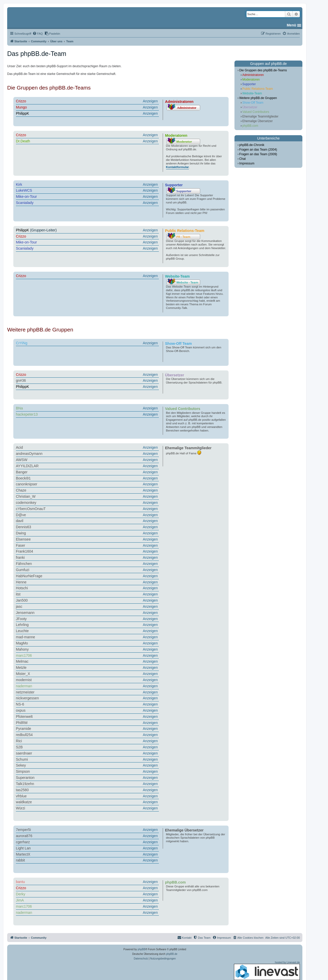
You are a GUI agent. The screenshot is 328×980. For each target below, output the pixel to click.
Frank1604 (24, 551)
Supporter (249, 84)
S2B (19, 747)
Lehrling (22, 625)
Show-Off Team (253, 103)
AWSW (22, 460)
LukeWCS (24, 190)
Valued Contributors (256, 112)
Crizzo (21, 101)
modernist (24, 680)
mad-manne (25, 637)
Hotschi (22, 588)
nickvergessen (27, 698)
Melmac (22, 661)
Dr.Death (23, 141)
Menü (291, 25)
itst (18, 594)
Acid (19, 447)
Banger (22, 472)
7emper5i (23, 830)
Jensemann (25, 613)
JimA (20, 900)
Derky (21, 894)
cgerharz (23, 842)
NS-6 (20, 704)
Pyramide (23, 729)
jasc (19, 606)
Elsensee (23, 539)
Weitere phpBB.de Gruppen (258, 98)
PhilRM (22, 723)
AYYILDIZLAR (27, 466)
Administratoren (253, 75)
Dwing (21, 533)
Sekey (21, 765)
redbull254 (24, 735)
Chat (242, 159)
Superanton (25, 778)
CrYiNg (22, 343)
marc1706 (24, 655)
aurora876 (24, 836)
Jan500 (22, 600)
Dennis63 (23, 527)
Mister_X (23, 674)
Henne (21, 582)
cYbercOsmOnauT (31, 509)
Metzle (21, 668)
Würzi (20, 808)
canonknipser (27, 484)
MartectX (23, 854)
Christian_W (26, 496)
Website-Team (252, 93)
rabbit (20, 860)
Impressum (247, 163)
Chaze (21, 490)
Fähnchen (24, 564)
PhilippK (22, 113)
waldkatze (24, 802)
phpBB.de (172, 954)
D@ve (21, 515)
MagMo (22, 643)
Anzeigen (150, 101)
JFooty (21, 619)
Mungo (21, 107)
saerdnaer (24, 753)
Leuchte (22, 631)
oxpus (21, 710)
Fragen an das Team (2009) (258, 154)
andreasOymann (29, 454)
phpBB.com (250, 126)
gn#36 (21, 380)
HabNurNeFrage (29, 576)
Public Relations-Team (257, 89)
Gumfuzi (23, 570)
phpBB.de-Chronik (252, 145)
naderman (24, 686)
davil (20, 521)
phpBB (141, 949)
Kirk (19, 184)
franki (20, 557)
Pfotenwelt (24, 717)
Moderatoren (251, 80)
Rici (19, 741)
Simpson (23, 771)
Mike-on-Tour (26, 197)
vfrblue (21, 796)
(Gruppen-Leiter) (87, 230)
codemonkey (26, 503)
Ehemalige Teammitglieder (260, 116)
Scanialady (25, 203)
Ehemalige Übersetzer (257, 121)
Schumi (22, 759)
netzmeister (25, 692)
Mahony (22, 649)
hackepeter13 (27, 414)
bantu (20, 882)
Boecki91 (23, 478)
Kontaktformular (178, 167)
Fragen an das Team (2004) (258, 150)
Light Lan (23, 848)
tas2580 (22, 790)
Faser (20, 545)
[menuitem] (38, 34)
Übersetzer (250, 107)
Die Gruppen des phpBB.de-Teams (263, 70)
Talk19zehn (25, 784)
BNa (19, 408)
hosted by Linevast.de (267, 971)
